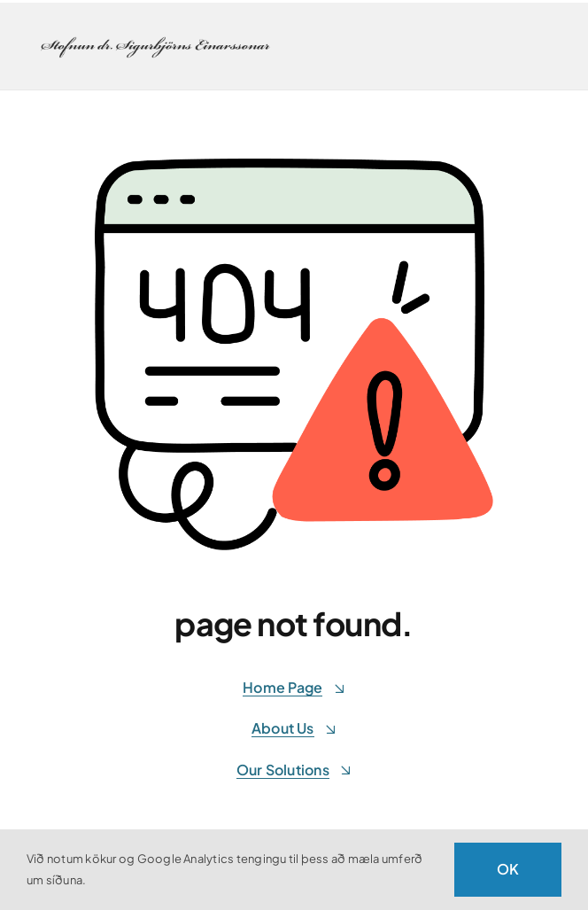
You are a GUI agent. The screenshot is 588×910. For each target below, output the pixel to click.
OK (508, 869)
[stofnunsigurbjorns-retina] (157, 38)
